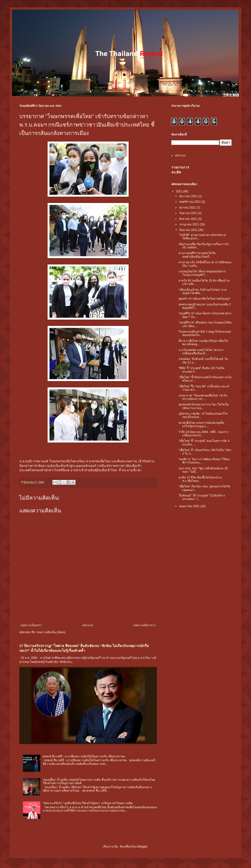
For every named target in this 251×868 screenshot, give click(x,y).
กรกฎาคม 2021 (189, 224)
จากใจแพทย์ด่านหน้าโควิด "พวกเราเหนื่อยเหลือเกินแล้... (201, 352)
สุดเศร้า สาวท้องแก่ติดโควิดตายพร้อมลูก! (204, 299)
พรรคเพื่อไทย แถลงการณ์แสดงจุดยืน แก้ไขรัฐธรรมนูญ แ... (201, 424)
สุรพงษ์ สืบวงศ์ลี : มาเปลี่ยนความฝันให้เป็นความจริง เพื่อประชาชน (84, 756)
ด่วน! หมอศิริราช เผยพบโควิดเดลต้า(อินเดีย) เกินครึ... (197, 255)
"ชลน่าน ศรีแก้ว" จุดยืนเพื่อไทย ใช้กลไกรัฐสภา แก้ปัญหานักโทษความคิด (88, 803)
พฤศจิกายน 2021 (190, 202)
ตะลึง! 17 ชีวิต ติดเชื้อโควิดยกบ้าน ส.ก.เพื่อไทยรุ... (200, 479)
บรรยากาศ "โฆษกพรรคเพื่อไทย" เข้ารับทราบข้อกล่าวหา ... (203, 397)
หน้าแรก (88, 625)
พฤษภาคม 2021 (190, 506)
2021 (180, 191)
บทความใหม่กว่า (31, 625)
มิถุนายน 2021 (189, 230)
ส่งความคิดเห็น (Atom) (51, 632)
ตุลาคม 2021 (188, 208)
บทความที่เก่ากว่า (144, 625)
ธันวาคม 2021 (189, 196)
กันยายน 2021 (189, 213)
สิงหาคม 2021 (189, 219)
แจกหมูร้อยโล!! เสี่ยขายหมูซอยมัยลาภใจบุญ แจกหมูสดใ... (202, 273)
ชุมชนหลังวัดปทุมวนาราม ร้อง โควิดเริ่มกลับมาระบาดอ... (204, 406)
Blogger (143, 847)
